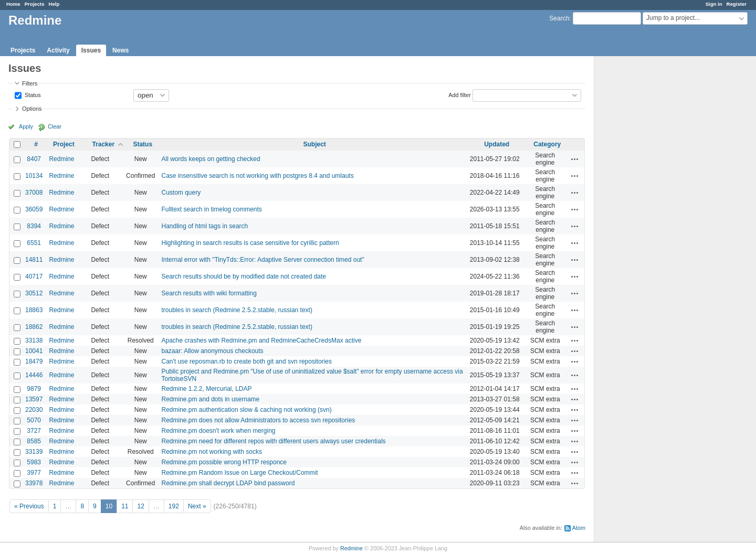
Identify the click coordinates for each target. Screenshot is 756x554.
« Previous (29, 506)
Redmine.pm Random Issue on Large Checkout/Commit (239, 473)
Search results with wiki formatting (209, 293)
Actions (575, 159)
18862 (34, 327)
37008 (34, 193)
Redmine (61, 159)
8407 (34, 159)
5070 (34, 420)
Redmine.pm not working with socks (211, 452)
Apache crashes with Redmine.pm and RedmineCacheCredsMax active (261, 340)
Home (13, 4)
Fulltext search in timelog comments (211, 209)
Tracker (103, 144)
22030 (34, 410)
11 (125, 506)
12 (140, 506)
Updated (497, 144)
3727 (34, 431)
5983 (34, 462)
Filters (30, 83)
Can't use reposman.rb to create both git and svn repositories (246, 361)
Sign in (714, 4)
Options (32, 109)
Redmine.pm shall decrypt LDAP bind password (228, 483)
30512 (34, 293)
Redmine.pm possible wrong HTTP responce (224, 462)
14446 (34, 375)
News (120, 50)
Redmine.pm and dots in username (210, 399)
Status (32, 94)
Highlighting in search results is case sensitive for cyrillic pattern (250, 243)
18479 (34, 361)
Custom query (181, 193)
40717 (34, 276)
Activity (58, 50)
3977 (34, 473)
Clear (55, 126)
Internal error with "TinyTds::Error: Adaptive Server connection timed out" (262, 260)
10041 (34, 351)
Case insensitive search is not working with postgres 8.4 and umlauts (257, 176)
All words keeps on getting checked (211, 159)
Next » (197, 506)
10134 (34, 176)
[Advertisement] (647, 221)
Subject (314, 144)
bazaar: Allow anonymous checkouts (212, 351)
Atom (579, 528)
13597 (34, 399)
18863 (34, 310)
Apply (26, 126)
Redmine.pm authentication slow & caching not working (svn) (246, 410)
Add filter (460, 94)
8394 (34, 226)
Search (559, 18)
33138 (34, 340)
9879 (34, 389)
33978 (34, 483)
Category (547, 144)
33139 (34, 452)
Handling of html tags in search (204, 226)
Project (64, 144)
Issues (91, 50)
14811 (34, 260)
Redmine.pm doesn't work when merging (218, 431)
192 (174, 506)
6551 (34, 243)
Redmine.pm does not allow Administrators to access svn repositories (258, 420)
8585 (34, 441)
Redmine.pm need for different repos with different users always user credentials (273, 441)
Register (737, 4)
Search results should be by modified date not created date (244, 276)
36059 (34, 209)
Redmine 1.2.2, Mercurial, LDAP (206, 389)
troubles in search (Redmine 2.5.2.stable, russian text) (237, 310)
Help (54, 4)
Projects (35, 4)
